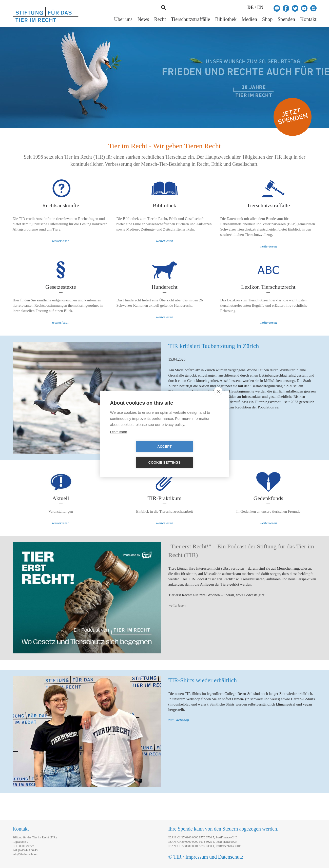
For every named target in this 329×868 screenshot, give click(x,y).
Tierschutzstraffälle (190, 19)
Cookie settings (194, 454)
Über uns (123, 19)
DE (250, 7)
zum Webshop (179, 720)
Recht (160, 19)
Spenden (286, 19)
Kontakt (308, 19)
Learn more (119, 440)
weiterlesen (61, 241)
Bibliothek (226, 19)
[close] (218, 399)
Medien (249, 19)
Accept (135, 454)
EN (260, 7)
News (143, 19)
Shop (267, 19)
